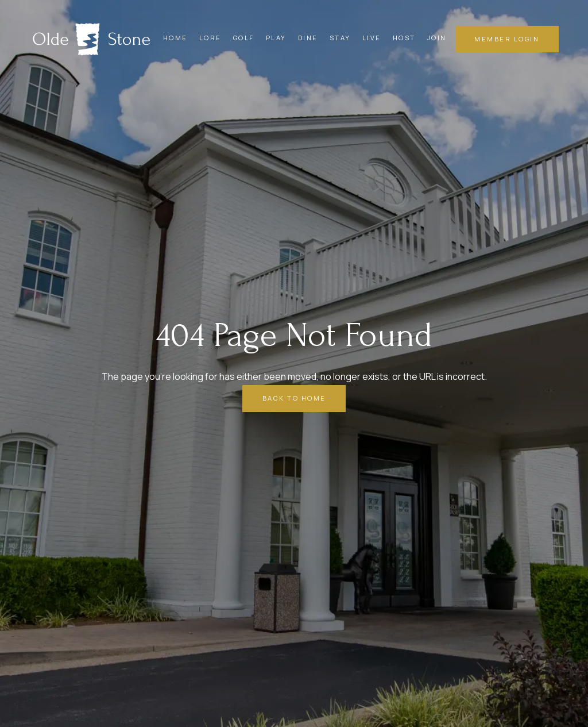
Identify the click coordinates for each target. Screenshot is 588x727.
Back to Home (294, 398)
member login (507, 39)
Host (404, 38)
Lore (210, 38)
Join (437, 38)
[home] (92, 39)
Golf (244, 38)
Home (175, 38)
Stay (340, 38)
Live (372, 38)
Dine (308, 38)
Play (276, 38)
